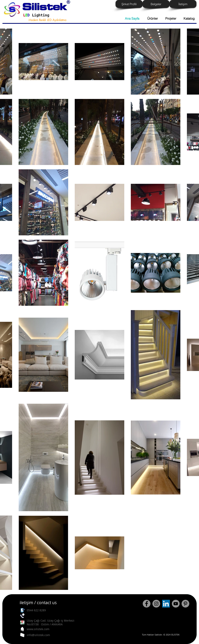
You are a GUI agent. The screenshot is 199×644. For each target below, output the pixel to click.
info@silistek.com (38, 635)
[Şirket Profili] (129, 4)
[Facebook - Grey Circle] (147, 604)
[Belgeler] (156, 4)
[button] (187, 19)
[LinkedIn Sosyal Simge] (166, 604)
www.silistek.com (38, 629)
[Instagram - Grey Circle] (156, 604)
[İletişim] (183, 4)
